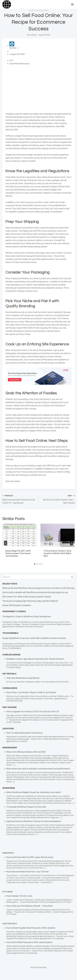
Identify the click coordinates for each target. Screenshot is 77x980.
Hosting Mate (10, 924)
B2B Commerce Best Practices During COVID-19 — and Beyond (19, 499)
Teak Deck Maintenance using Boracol (23, 678)
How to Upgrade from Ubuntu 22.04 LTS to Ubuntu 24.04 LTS (33, 712)
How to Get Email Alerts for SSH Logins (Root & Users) (30, 857)
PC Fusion (7, 892)
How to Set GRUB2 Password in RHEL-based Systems (29, 942)
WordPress (9, 788)
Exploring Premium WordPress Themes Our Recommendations (34, 821)
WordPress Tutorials (14, 612)
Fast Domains (9, 707)
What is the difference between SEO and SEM (26, 752)
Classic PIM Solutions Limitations (17, 605)
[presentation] (19, 535)
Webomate (8, 853)
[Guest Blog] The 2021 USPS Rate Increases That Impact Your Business (18, 553)
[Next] (71, 543)
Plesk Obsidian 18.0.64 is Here (19, 896)
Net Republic (9, 674)
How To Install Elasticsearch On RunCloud (24, 733)
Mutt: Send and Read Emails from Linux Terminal (27, 872)
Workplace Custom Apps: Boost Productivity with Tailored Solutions (35, 659)
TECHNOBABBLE (10, 633)
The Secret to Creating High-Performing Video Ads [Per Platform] (30, 601)
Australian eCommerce (38, 11)
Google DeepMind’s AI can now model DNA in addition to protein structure (34, 638)
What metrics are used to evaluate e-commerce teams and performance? (38, 769)
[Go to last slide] (5, 543)
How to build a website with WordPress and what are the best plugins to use (35, 592)
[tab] (35, 564)
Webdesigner (10, 748)
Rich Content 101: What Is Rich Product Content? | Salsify (27, 597)
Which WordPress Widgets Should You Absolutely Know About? (34, 792)
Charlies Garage (11, 655)
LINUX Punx (8, 729)
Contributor (33, 35)
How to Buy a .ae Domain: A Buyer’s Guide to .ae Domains (32, 692)
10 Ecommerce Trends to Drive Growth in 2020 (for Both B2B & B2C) (57, 553)
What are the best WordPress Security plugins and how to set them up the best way (38, 588)
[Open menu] (72, 4)
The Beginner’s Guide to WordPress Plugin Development (27, 617)
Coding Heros (10, 688)
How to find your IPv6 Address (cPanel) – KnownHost (29, 906)
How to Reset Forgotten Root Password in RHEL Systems (31, 928)
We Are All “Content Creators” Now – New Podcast (58, 499)
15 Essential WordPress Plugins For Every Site (26, 807)
